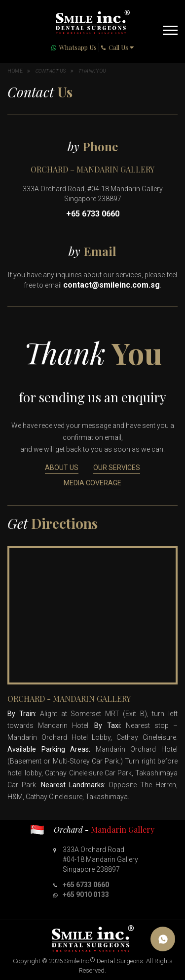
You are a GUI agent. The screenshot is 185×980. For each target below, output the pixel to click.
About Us (62, 468)
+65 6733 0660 (93, 214)
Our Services (117, 468)
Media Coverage (92, 483)
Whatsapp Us (78, 47)
